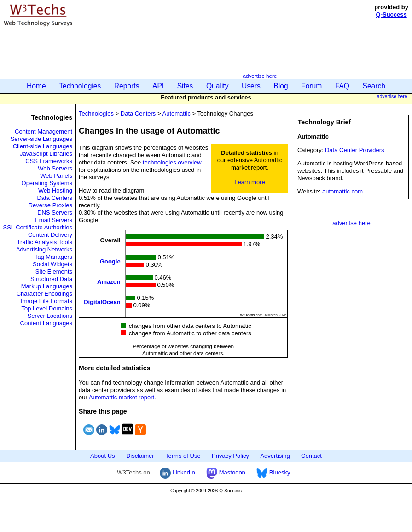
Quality (218, 86)
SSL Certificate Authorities (38, 227)
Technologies (80, 86)
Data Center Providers (355, 150)
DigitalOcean (102, 301)
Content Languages (46, 323)
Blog (281, 86)
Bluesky (273, 472)
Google (110, 261)
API (158, 86)
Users (251, 86)
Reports (127, 86)
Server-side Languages (41, 139)
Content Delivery (50, 235)
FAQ (342, 86)
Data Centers (55, 198)
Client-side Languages (43, 146)
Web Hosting (55, 190)
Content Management (44, 132)
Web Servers (55, 168)
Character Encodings (44, 294)
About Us (102, 456)
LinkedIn (177, 472)
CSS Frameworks (49, 161)
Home (36, 86)
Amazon (109, 281)
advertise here (260, 76)
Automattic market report (122, 397)
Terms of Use (183, 456)
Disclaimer (140, 456)
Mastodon (226, 472)
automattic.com (342, 191)
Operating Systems (47, 183)
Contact (311, 456)
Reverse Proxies (50, 205)
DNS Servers (55, 213)
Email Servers (54, 220)
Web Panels (56, 176)
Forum (311, 86)
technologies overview (172, 162)
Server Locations (50, 316)
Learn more (250, 182)
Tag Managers (53, 257)
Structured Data (51, 279)
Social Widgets (52, 264)
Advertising (275, 456)
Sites (185, 86)
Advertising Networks (44, 249)
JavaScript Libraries (46, 154)
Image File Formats (46, 301)
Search (374, 86)
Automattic (176, 114)
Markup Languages (47, 286)
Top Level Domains (47, 308)
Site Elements (54, 272)
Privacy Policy (230, 456)
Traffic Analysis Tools (45, 242)
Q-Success (392, 15)
